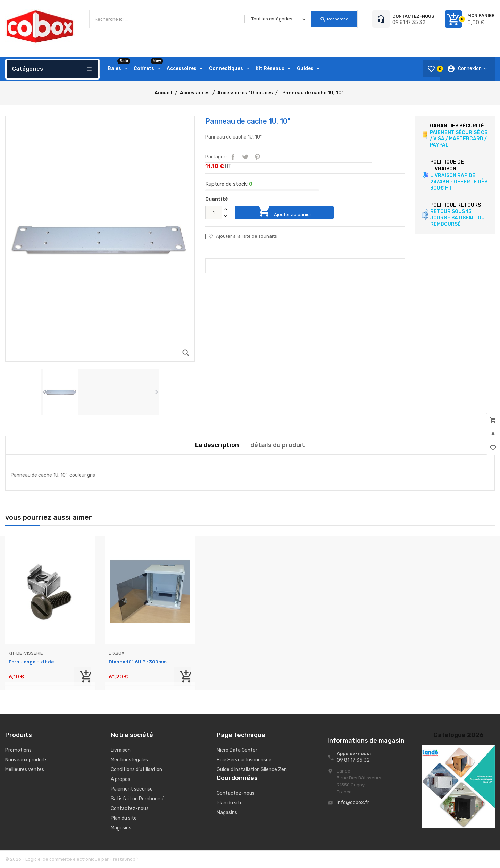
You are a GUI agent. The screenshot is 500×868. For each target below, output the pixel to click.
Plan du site (124, 818)
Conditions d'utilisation (136, 770)
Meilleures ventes (25, 770)
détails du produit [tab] (278, 445)
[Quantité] (214, 212)
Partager (233, 157)
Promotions (18, 750)
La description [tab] (217, 445)
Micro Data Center (237, 750)
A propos (120, 779)
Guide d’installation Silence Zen (252, 770)
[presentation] (44, 392)
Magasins (121, 828)
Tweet (245, 157)
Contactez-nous (130, 808)
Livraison (121, 750)
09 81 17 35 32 (409, 23)
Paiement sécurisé (132, 789)
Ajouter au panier (287, 212)
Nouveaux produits (26, 760)
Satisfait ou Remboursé (138, 799)
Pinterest (257, 157)
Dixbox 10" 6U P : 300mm (138, 662)
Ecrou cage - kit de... (34, 662)
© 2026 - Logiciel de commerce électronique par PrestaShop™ (72, 859)
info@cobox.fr (353, 803)
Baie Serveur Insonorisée (244, 760)
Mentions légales (129, 760)
